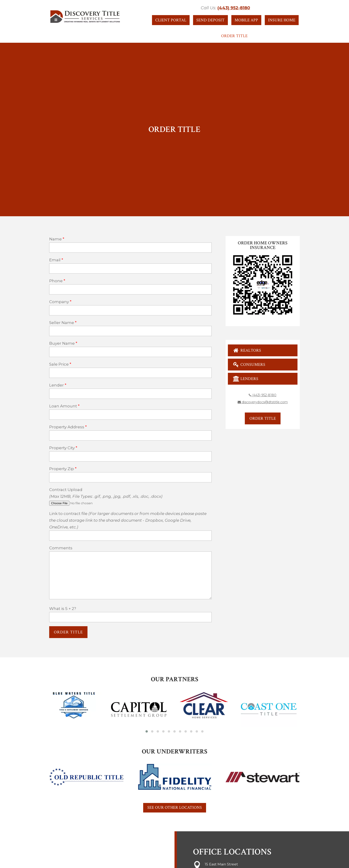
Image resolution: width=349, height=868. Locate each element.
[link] (130, 536)
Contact (206, 36)
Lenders (246, 379)
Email (55, 260)
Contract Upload (66, 490)
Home (97, 36)
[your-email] (130, 269)
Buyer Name (62, 343)
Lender (57, 385)
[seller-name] (130, 331)
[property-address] (130, 436)
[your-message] (130, 575)
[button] (147, 731)
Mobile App (246, 20)
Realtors (247, 350)
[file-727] (85, 503)
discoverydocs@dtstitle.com (263, 402)
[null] (68, 632)
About (116, 36)
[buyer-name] (130, 352)
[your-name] (130, 248)
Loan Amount (63, 406)
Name (55, 239)
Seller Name (62, 323)
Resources (145, 36)
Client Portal (171, 20)
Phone (56, 281)
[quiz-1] (130, 617)
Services (176, 36)
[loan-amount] (130, 415)
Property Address (67, 427)
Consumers (249, 365)
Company (59, 302)
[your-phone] (130, 289)
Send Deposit (210, 20)
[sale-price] (130, 373)
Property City (62, 448)
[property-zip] (130, 477)
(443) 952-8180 (234, 8)
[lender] (130, 394)
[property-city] (130, 456)
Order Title (234, 36)
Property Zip (62, 469)
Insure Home (282, 20)
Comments (61, 548)
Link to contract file (128, 520)
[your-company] (130, 310)
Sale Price (59, 364)
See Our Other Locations (175, 807)
